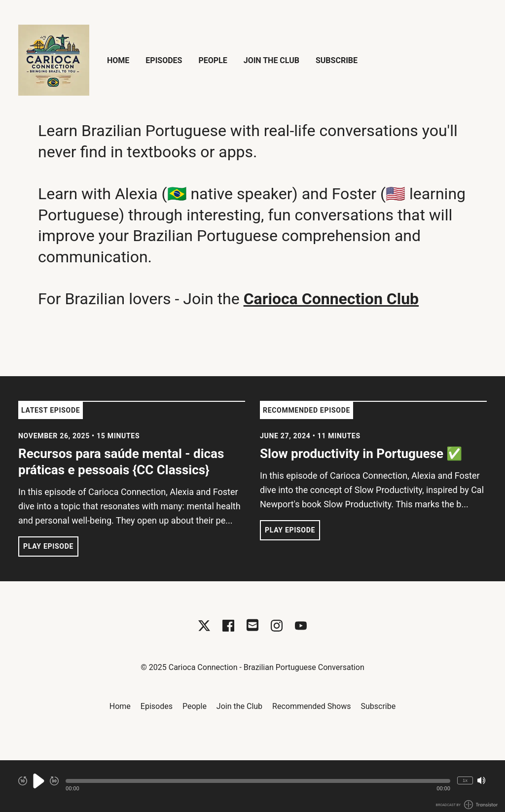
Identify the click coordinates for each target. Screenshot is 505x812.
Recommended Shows (311, 706)
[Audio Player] (252, 786)
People (213, 60)
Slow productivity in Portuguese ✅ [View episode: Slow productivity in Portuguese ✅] (361, 454)
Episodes (164, 60)
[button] (258, 781)
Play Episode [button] (48, 546)
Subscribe (337, 60)
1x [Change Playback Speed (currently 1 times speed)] (465, 780)
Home (118, 60)
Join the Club (271, 60)
